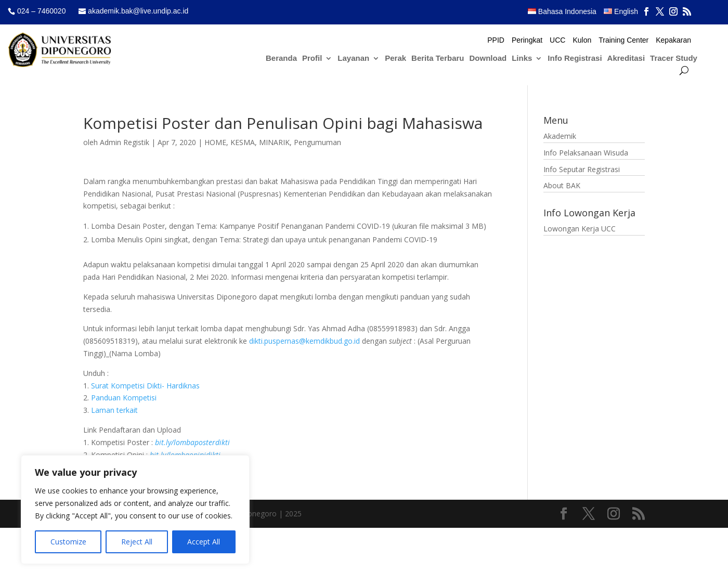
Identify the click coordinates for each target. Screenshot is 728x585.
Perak (395, 58)
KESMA (243, 142)
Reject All (137, 542)
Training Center (623, 40)
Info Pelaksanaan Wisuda (586, 153)
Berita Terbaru (438, 58)
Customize (68, 542)
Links (522, 58)
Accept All (204, 542)
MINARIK (274, 142)
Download (488, 58)
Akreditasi (626, 58)
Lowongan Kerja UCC (580, 229)
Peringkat (527, 40)
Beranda (281, 58)
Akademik (560, 136)
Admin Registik (125, 142)
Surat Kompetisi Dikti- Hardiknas (145, 386)
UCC (557, 40)
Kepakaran (673, 40)
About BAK (562, 185)
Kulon (582, 40)
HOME (215, 142)
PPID (496, 40)
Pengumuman (317, 142)
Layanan (353, 58)
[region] (135, 510)
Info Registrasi (575, 58)
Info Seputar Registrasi (582, 169)
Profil (312, 58)
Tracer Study (674, 58)
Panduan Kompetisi (124, 398)
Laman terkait (114, 410)
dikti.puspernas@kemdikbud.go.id (304, 341)
